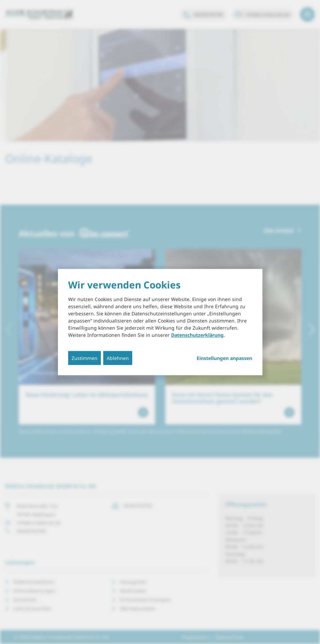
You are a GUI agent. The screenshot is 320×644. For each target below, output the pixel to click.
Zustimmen (85, 358)
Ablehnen (118, 358)
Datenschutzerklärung (197, 335)
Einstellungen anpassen (224, 358)
